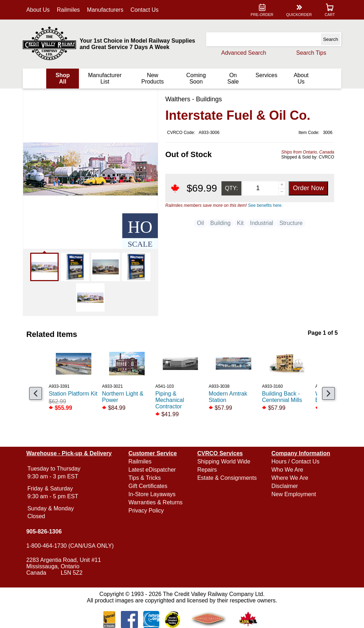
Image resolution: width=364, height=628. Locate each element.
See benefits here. (264, 205)
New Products (153, 78)
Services (266, 75)
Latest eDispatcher (152, 470)
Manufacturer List (105, 78)
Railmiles (69, 10)
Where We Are (289, 478)
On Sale (232, 78)
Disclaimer (284, 486)
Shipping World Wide (224, 461)
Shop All (63, 78)
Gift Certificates (148, 486)
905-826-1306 (45, 532)
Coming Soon (196, 78)
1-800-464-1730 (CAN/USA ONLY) (71, 546)
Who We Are (287, 470)
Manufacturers (106, 10)
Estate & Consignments (227, 478)
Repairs (207, 470)
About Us (39, 10)
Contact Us (145, 10)
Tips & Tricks (145, 478)
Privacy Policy (146, 511)
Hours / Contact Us (295, 461)
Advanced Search (243, 53)
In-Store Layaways (152, 494)
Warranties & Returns (156, 502)
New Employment (293, 494)
